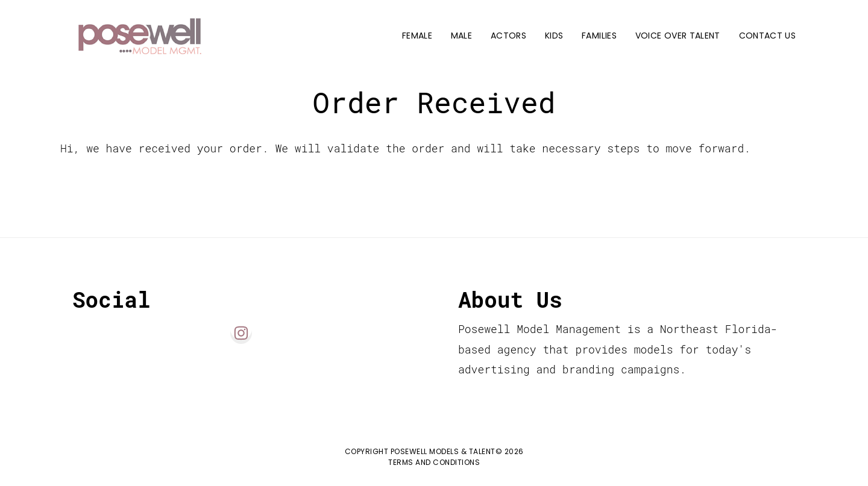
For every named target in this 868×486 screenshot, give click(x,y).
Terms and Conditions (434, 462)
